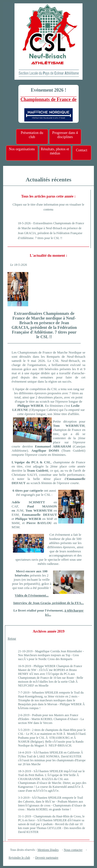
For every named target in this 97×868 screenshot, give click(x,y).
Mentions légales (48, 850)
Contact (82, 150)
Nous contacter (73, 850)
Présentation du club (32, 135)
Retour (12, 639)
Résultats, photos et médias (55, 151)
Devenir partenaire (47, 858)
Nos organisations (22, 149)
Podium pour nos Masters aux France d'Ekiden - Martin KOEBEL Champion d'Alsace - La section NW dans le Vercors (51, 719)
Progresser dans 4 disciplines (65, 135)
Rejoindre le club (19, 858)
